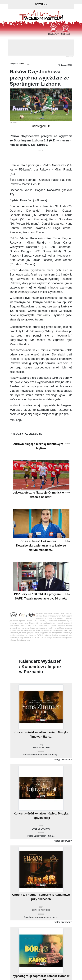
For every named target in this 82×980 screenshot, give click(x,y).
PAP (28, 65)
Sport (21, 64)
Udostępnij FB (41, 126)
